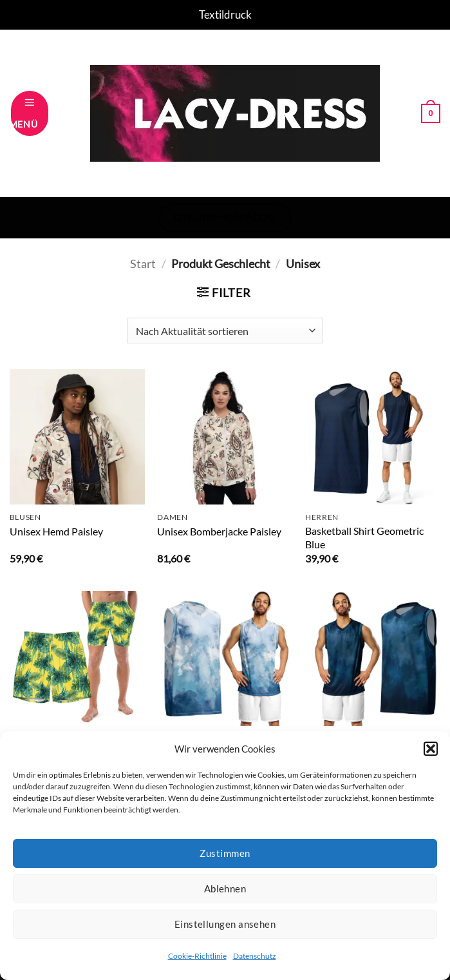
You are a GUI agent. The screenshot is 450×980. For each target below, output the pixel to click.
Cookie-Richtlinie (197, 956)
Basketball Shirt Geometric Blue (364, 537)
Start (143, 264)
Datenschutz (255, 956)
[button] (431, 749)
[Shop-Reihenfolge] (225, 331)
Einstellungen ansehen (225, 924)
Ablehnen (225, 889)
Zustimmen (225, 853)
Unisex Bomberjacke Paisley (219, 531)
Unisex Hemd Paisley (56, 531)
